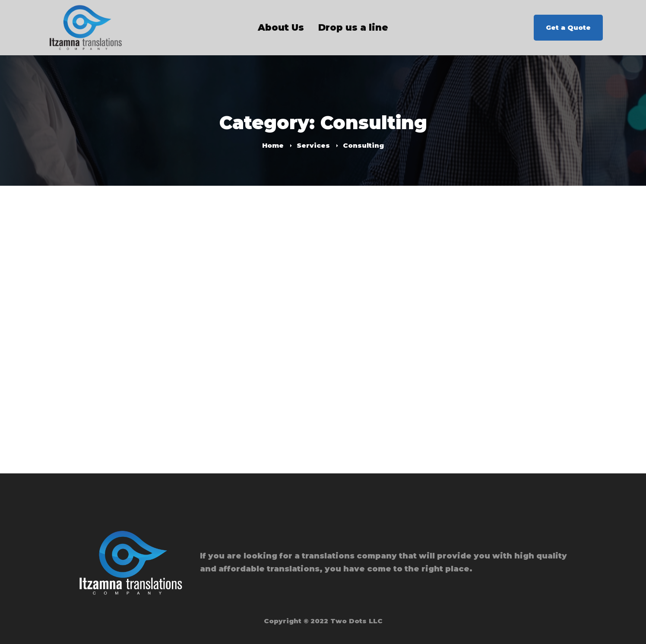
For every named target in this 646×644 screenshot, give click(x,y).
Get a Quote (568, 27)
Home (273, 145)
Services (313, 145)
